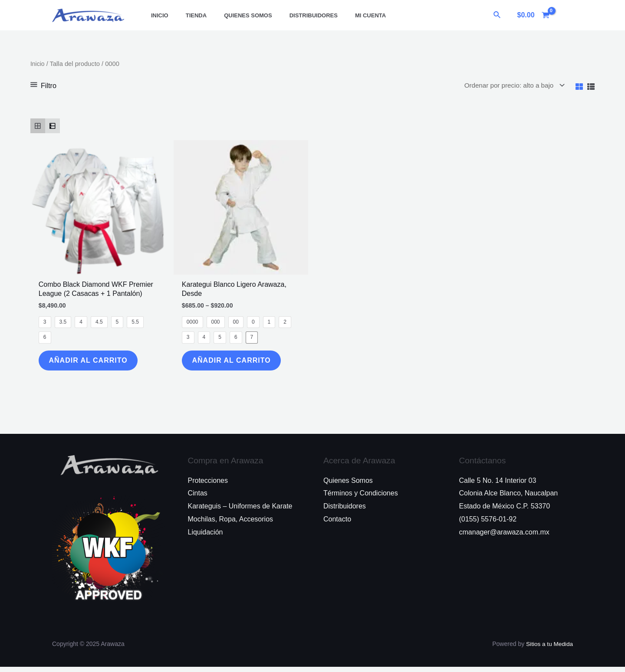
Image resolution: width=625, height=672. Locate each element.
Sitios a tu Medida (549, 649)
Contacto (337, 524)
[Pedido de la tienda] (510, 86)
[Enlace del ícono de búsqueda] (497, 15)
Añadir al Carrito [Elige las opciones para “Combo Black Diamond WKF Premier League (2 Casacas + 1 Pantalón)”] (92, 363)
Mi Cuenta (343, 15)
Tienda (187, 15)
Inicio (157, 15)
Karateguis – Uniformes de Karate (240, 511)
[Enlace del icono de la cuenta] (566, 15)
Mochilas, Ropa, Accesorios (231, 524)
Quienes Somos (233, 15)
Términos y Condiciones (361, 498)
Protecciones (208, 486)
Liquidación (206, 537)
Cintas (198, 498)
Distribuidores (292, 15)
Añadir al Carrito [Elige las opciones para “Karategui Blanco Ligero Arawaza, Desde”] (235, 363)
